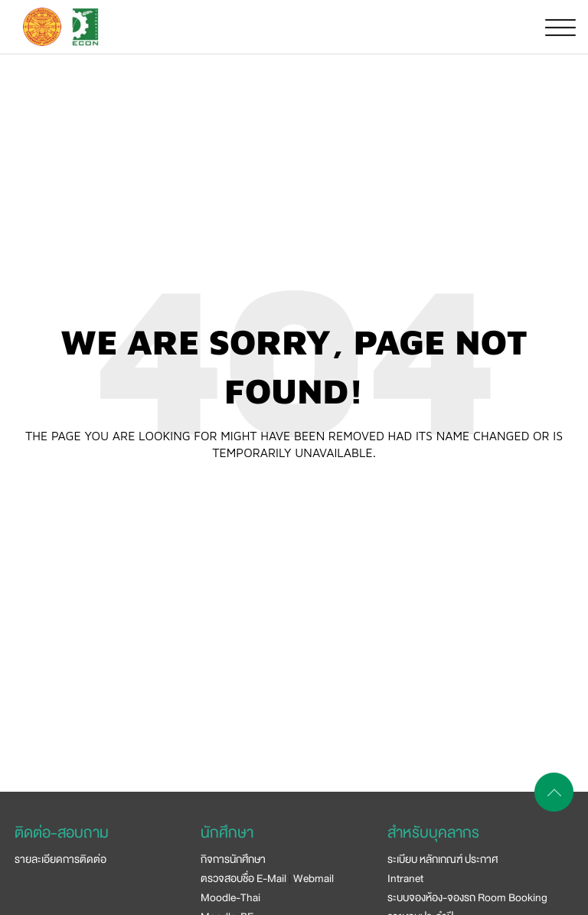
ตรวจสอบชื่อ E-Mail (243, 878)
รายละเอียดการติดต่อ (60, 859)
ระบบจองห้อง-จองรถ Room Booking (467, 897)
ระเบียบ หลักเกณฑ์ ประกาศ (443, 859)
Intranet (405, 878)
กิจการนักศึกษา (233, 859)
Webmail (314, 878)
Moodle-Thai (230, 897)
